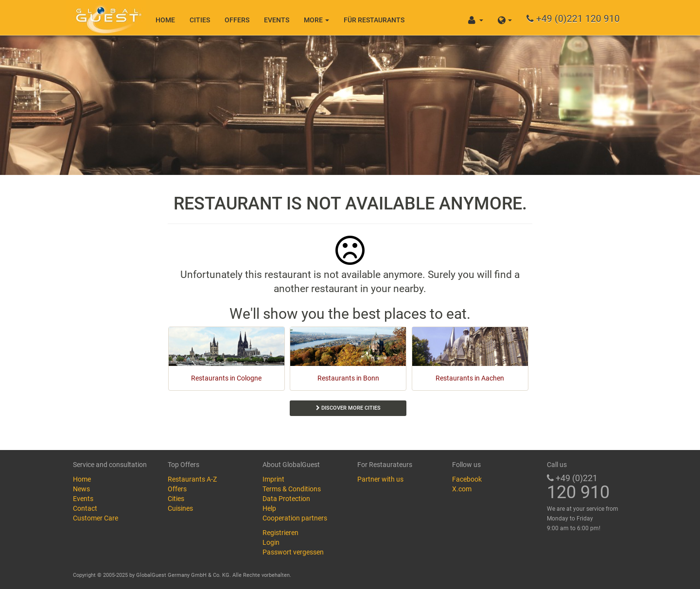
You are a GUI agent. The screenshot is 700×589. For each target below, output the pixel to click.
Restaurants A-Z (192, 479)
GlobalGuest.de (107, 17)
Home (165, 20)
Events (277, 20)
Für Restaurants (374, 20)
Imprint (273, 479)
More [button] (316, 20)
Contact (85, 508)
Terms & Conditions (292, 489)
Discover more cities (348, 408)
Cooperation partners (295, 518)
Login (271, 542)
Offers (237, 20)
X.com (462, 489)
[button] (505, 17)
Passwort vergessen (293, 552)
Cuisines (180, 508)
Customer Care (96, 518)
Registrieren (280, 533)
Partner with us (380, 479)
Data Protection (286, 499)
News (81, 489)
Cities (200, 20)
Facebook (467, 479)
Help (269, 508)
